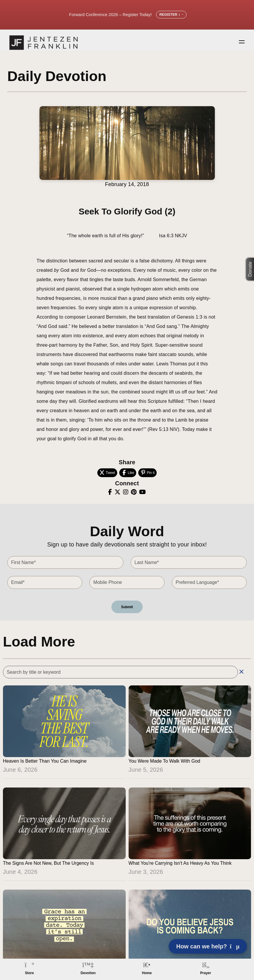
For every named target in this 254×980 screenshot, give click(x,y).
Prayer (206, 973)
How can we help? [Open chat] (208, 946)
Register (171, 15)
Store (29, 973)
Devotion (88, 973)
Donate (250, 269)
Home (147, 973)
